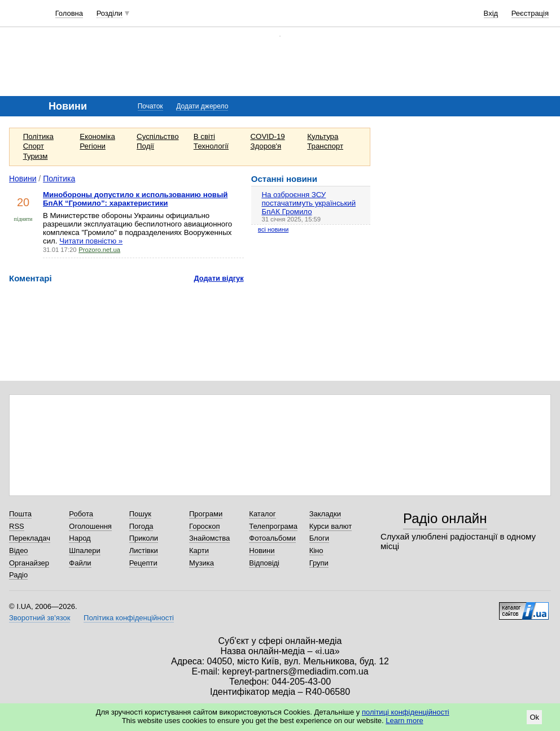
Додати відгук (219, 278)
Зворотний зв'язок (40, 618)
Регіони (93, 146)
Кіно (316, 551)
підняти (23, 219)
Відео (19, 551)
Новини (23, 179)
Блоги (319, 538)
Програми (206, 514)
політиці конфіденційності (406, 712)
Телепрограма (273, 526)
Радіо (18, 575)
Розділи (110, 13)
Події (145, 146)
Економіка (97, 136)
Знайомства (209, 538)
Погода (141, 526)
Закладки (325, 514)
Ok (534, 717)
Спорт (34, 146)
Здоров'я (266, 146)
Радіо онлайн (445, 518)
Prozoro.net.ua (99, 250)
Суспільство (158, 136)
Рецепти (143, 563)
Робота (81, 514)
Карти (199, 551)
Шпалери (85, 551)
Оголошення (90, 526)
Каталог (262, 514)
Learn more (404, 721)
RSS (17, 526)
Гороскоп (204, 526)
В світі (204, 136)
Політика (38, 136)
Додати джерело (202, 106)
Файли (80, 563)
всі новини (273, 229)
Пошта (20, 514)
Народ (80, 538)
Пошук (140, 514)
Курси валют (331, 526)
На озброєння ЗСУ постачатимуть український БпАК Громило (309, 203)
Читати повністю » (91, 241)
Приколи (144, 538)
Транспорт (325, 146)
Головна (69, 13)
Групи (319, 563)
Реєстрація (530, 13)
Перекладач (30, 538)
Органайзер (29, 563)
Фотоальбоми (272, 538)
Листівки (144, 551)
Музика (202, 563)
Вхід (491, 13)
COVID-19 (268, 136)
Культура (323, 136)
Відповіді (264, 563)
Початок (150, 106)
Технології (211, 146)
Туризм (36, 156)
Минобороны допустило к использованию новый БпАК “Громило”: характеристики (135, 199)
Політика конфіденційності (129, 618)
